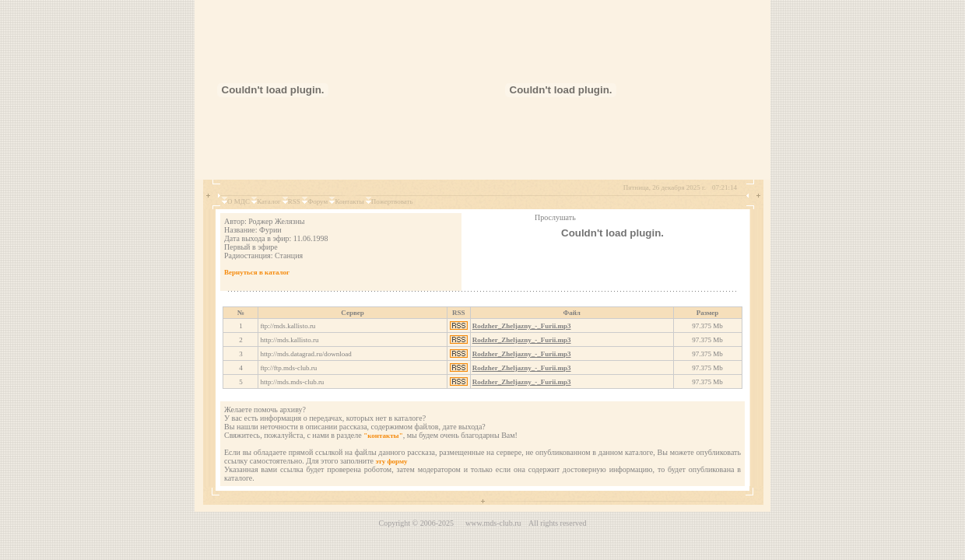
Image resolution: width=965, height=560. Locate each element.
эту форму (391, 461)
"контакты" (383, 436)
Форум (318, 201)
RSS (294, 201)
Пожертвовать (392, 201)
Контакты (349, 201)
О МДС (239, 201)
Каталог (268, 201)
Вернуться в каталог (257, 272)
